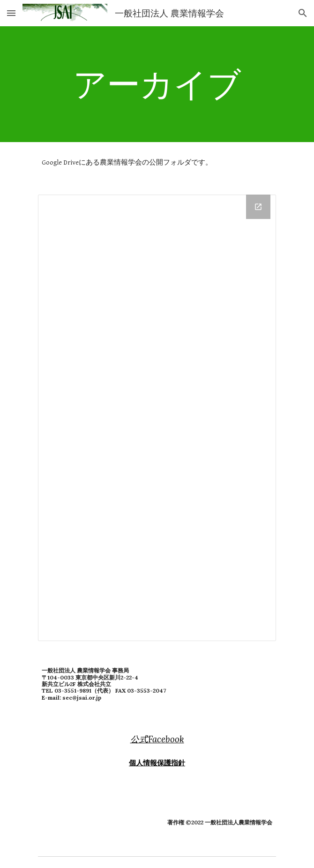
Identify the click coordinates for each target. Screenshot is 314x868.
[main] (157, 84)
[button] (11, 13)
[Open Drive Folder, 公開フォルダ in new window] (258, 207)
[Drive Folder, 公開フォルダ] (157, 418)
